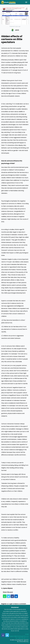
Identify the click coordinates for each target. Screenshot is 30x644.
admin (17, 30)
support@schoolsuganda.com (19, 636)
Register (4, 604)
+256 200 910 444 (23, 638)
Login (11, 604)
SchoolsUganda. (19, 640)
